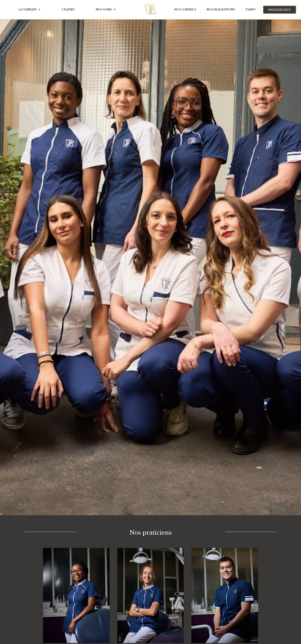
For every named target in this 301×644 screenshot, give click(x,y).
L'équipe (68, 9)
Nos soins (106, 9)
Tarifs (250, 9)
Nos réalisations (221, 9)
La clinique (29, 9)
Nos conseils (185, 9)
